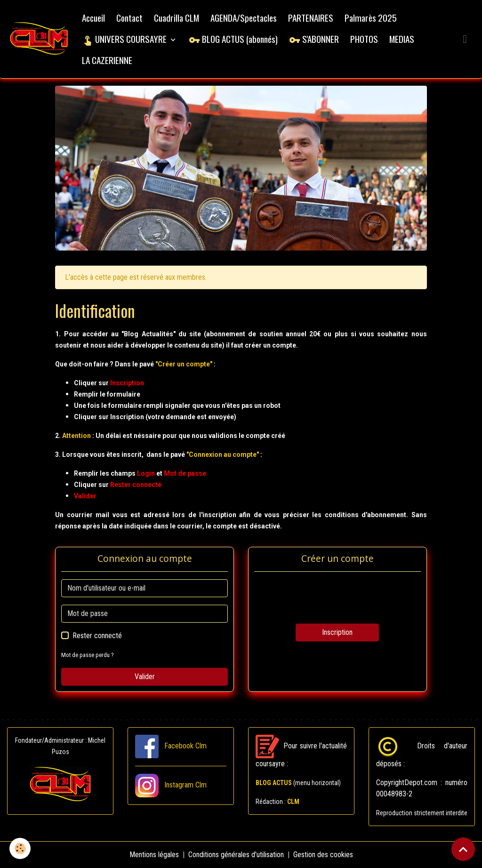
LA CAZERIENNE (107, 60)
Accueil (93, 18)
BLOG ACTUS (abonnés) (233, 39)
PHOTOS (364, 39)
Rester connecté (97, 636)
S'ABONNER (314, 39)
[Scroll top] (463, 849)
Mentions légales (154, 855)
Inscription (337, 632)
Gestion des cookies (323, 855)
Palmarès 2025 (371, 18)
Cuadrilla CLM (177, 18)
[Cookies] (20, 848)
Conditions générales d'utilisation (236, 855)
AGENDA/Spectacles (244, 18)
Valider (145, 677)
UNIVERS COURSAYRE (125, 39)
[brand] (39, 39)
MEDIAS (402, 39)
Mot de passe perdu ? (88, 655)
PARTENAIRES (311, 18)
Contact (129, 18)
